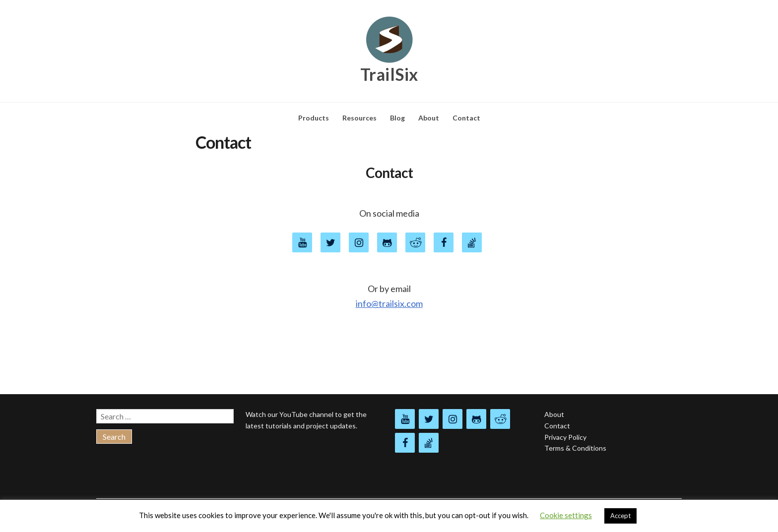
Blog (397, 118)
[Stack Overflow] (472, 242)
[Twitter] (330, 242)
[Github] (387, 242)
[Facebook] (444, 242)
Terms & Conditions (575, 448)
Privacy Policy (565, 437)
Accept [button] (620, 516)
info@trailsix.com (389, 303)
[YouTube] (302, 242)
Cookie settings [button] (566, 515)
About (429, 118)
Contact (466, 118)
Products (314, 118)
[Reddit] (500, 419)
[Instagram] (453, 419)
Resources (359, 118)
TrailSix (389, 74)
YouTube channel (306, 414)
